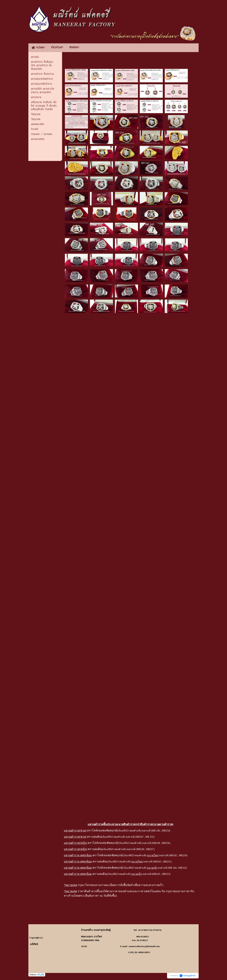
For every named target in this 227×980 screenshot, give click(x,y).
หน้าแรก (67, 55)
